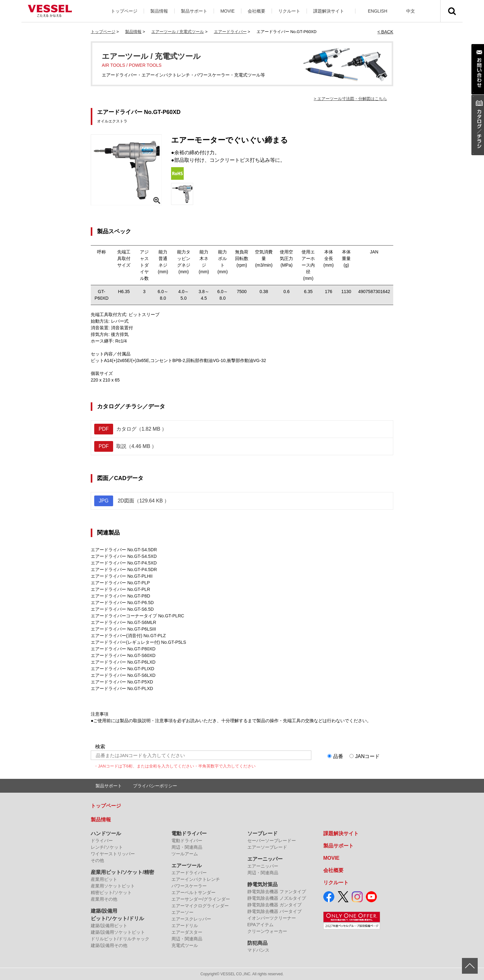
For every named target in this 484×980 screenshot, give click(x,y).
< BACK (385, 32)
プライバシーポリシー (155, 786)
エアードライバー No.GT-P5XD (122, 682)
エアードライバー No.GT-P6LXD (123, 662)
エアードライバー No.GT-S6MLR (124, 622)
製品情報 (159, 11)
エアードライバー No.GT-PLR (120, 589)
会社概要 (256, 11)
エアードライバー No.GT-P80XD (123, 649)
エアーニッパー (265, 859)
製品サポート (194, 11)
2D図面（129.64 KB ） (132, 501)
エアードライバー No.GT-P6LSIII (123, 629)
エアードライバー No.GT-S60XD (123, 655)
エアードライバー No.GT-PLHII (122, 576)
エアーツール (187, 866)
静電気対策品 (262, 884)
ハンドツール (106, 833)
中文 (411, 11)
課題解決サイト (329, 11)
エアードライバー (230, 32)
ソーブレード (262, 833)
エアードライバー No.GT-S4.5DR (124, 550)
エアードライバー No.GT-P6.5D (122, 603)
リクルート (289, 11)
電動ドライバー (189, 833)
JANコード (367, 756)
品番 (338, 756)
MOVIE (227, 11)
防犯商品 (257, 943)
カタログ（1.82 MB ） (130, 429)
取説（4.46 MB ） (125, 446)
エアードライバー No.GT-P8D (120, 596)
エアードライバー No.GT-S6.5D (122, 609)
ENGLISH (378, 11)
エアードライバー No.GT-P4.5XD (124, 563)
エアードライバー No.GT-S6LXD (123, 675)
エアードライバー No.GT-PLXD (122, 688)
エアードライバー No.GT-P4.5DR (124, 569)
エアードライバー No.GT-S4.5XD (124, 556)
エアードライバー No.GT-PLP (120, 583)
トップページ (124, 11)
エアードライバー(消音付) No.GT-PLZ (128, 636)
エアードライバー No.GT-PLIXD (122, 669)
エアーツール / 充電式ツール (178, 32)
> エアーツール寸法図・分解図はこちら (350, 99)
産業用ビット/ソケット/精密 (122, 872)
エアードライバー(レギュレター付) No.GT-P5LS (138, 642)
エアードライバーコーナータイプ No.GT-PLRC (137, 616)
